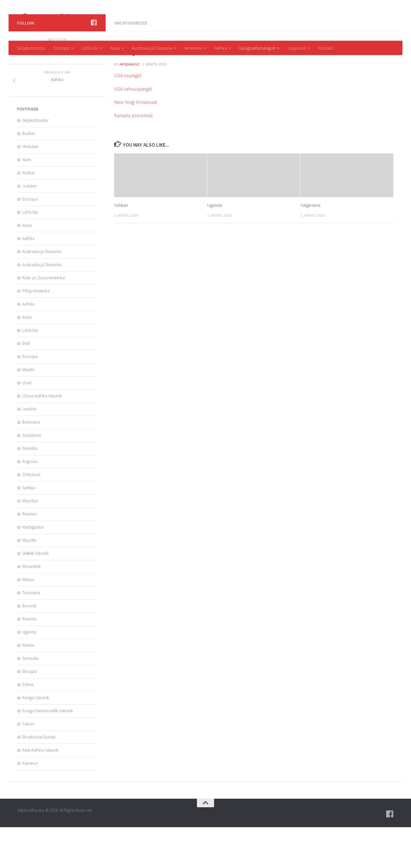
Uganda (215, 246)
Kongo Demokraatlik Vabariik (48, 751)
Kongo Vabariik (36, 738)
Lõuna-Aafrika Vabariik (42, 437)
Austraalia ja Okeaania (152, 48)
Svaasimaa (32, 476)
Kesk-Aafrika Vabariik (40, 791)
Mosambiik (32, 607)
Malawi (28, 620)
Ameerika (194, 48)
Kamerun (30, 804)
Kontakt (326, 48)
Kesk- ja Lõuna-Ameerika (44, 318)
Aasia (115, 48)
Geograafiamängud (257, 48)
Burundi (29, 647)
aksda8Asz (129, 105)
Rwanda (29, 660)
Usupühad (297, 48)
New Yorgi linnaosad (136, 143)
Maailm (28, 410)
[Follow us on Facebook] (94, 63)
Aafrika (221, 48)
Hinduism (30, 187)
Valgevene (311, 246)
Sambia (29, 528)
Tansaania (31, 633)
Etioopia (30, 712)
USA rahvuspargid (133, 130)
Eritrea (28, 725)
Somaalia (30, 699)
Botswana (31, 463)
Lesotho (29, 450)
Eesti (26, 384)
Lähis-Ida (90, 48)
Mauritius (30, 542)
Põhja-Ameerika (36, 332)
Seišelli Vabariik (36, 594)
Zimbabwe (31, 515)
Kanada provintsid (133, 156)
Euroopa (61, 48)
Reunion (30, 555)
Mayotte (29, 581)
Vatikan (121, 246)
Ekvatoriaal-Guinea (39, 778)
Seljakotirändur (31, 48)
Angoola (30, 502)
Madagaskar (33, 568)
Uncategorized (131, 64)
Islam (27, 200)
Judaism (30, 227)
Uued (27, 423)
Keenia (28, 686)
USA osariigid (128, 116)
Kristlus (28, 214)
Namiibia (30, 489)
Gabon (28, 765)
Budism (29, 174)
